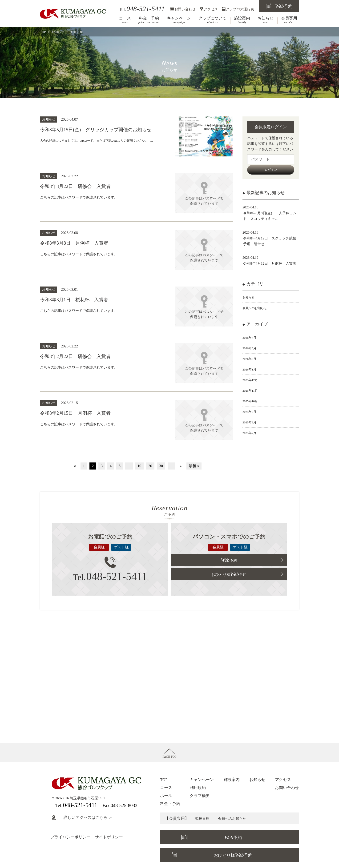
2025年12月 (251, 380)
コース (125, 20)
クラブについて (212, 20)
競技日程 (203, 818)
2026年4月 (250, 338)
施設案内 (242, 20)
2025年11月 (251, 390)
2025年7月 (250, 433)
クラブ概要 (200, 796)
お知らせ (266, 20)
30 (161, 466)
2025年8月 (250, 422)
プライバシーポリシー (70, 837)
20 (150, 466)
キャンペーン (179, 20)
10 (139, 466)
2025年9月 (250, 412)
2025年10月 (251, 401)
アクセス (211, 9)
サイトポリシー (109, 837)
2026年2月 (250, 359)
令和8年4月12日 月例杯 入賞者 (270, 263)
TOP (43, 32)
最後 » (194, 466)
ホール (166, 796)
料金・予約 (149, 20)
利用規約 (198, 788)
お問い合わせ (185, 9)
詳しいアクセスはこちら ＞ (82, 818)
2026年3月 (250, 348)
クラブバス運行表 (240, 9)
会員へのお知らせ (257, 308)
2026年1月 (250, 369)
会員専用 (289, 20)
